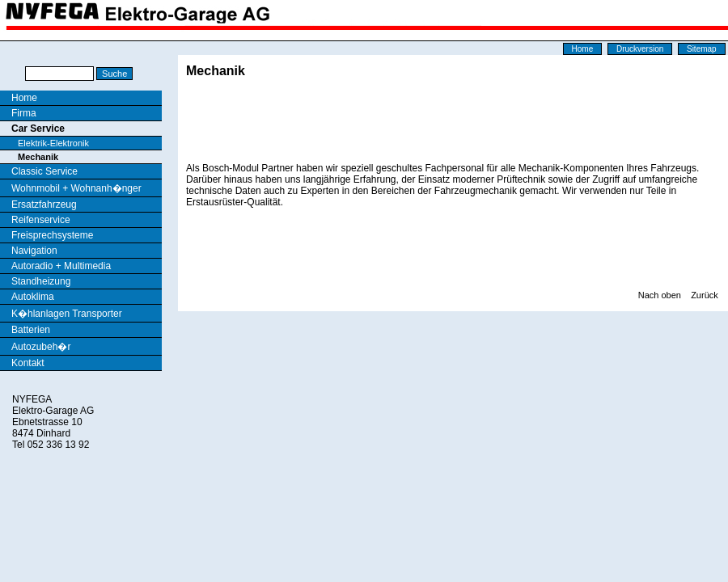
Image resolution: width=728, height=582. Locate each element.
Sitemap (702, 49)
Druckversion (640, 49)
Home (583, 49)
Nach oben (660, 295)
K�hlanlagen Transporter (67, 314)
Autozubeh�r (41, 347)
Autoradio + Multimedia (61, 266)
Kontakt (28, 363)
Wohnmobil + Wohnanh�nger (76, 188)
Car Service (38, 129)
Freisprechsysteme (52, 235)
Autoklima (33, 297)
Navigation (34, 251)
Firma (24, 113)
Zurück (705, 295)
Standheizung (41, 281)
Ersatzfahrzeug (44, 205)
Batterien (31, 330)
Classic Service (44, 171)
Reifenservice (41, 220)
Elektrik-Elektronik (53, 143)
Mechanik (38, 157)
